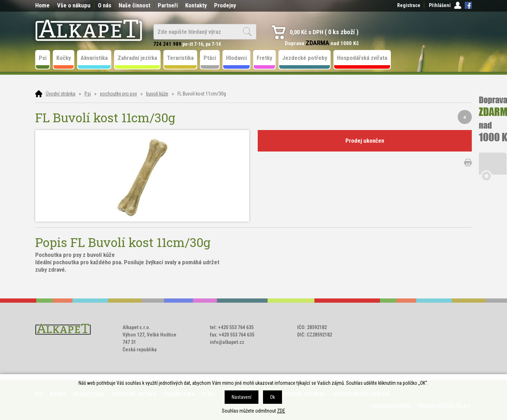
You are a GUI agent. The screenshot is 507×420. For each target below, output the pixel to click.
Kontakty (196, 5)
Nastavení (242, 397)
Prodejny (225, 5)
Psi (88, 94)
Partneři (168, 5)
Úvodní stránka (61, 94)
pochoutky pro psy (118, 94)
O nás (105, 5)
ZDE (281, 411)
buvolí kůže (157, 94)
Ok (273, 397)
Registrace (409, 5)
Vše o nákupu (74, 5)
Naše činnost (134, 5)
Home (42, 5)
